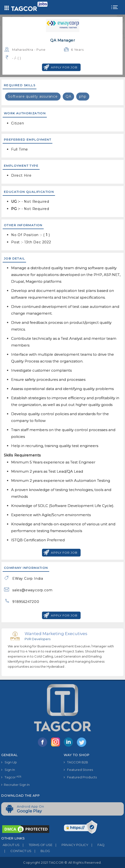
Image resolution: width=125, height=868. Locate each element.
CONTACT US (16, 851)
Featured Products (80, 777)
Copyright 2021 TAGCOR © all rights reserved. (62, 862)
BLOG (41, 851)
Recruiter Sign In (15, 785)
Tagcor (11, 777)
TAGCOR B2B (76, 762)
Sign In (8, 770)
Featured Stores (78, 770)
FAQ (96, 845)
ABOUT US (10, 845)
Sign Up (9, 762)
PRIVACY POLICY (70, 845)
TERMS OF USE (36, 845)
